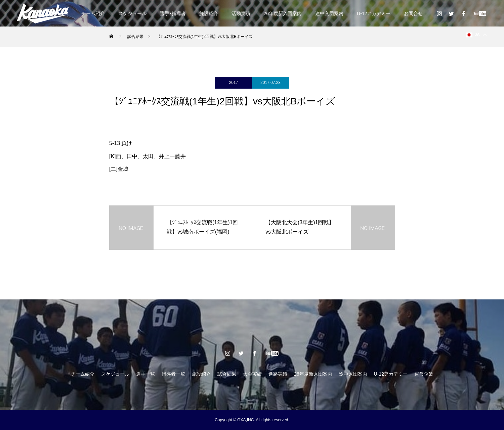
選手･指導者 (173, 13)
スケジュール (132, 13)
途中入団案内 (329, 13)
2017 (234, 83)
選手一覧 (145, 374)
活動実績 (241, 13)
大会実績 (252, 374)
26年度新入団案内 (283, 13)
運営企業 (424, 374)
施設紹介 (209, 13)
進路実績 (278, 374)
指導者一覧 (173, 374)
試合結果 (227, 374)
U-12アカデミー (374, 13)
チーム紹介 (93, 13)
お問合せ (413, 13)
